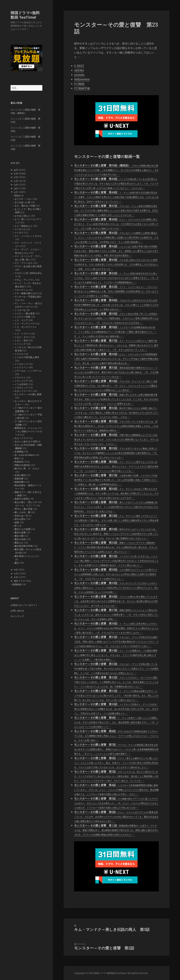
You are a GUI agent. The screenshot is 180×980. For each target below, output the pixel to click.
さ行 (16, 177)
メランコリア (21, 381)
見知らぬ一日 (21, 516)
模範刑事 (19, 479)
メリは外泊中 (21, 384)
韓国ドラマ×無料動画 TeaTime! (25, 15)
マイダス (19, 233)
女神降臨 (19, 452)
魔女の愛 (19, 536)
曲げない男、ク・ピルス (27, 468)
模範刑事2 (20, 482)
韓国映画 (17, 584)
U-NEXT (79, 66)
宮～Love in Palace (24, 455)
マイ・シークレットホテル (28, 236)
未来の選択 (20, 475)
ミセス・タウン (22, 337)
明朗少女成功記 (22, 465)
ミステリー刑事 (22, 317)
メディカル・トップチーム (28, 371)
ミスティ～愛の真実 (25, 313)
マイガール (20, 229)
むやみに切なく (22, 216)
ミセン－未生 (21, 340)
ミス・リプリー (22, 334)
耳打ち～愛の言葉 (23, 509)
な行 (16, 185)
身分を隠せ (20, 519)
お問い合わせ (17, 611)
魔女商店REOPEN (24, 546)
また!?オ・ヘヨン (23, 199)
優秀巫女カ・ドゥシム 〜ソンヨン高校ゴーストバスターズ (28, 431)
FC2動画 (79, 84)
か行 (16, 174)
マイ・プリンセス (23, 263)
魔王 (17, 563)
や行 (16, 570)
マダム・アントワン (25, 280)
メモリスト (20, 377)
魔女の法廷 (20, 539)
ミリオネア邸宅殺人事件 (27, 357)
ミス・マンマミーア (25, 324)
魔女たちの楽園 (22, 529)
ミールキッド (21, 364)
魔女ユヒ (19, 543)
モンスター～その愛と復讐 (28, 394)
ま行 (16, 192)
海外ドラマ (19, 581)
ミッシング (20, 344)
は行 (16, 188)
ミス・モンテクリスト (26, 327)
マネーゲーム (21, 290)
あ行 (16, 170)
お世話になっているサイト (24, 605)
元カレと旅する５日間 (26, 441)
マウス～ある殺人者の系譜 (28, 266)
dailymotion (82, 79)
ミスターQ (20, 310)
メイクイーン (21, 367)
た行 (16, 181)
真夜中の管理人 (22, 499)
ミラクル (19, 354)
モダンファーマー (23, 391)
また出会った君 (22, 202)
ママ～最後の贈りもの (26, 293)
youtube (79, 75)
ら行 (16, 573)
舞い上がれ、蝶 (22, 512)
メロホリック (21, 388)
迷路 (17, 522)
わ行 (16, 577)
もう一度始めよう (23, 226)
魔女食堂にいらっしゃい (27, 556)
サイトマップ (17, 616)
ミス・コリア (21, 320)
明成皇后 (19, 462)
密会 (17, 458)
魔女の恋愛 (20, 532)
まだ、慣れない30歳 (25, 206)
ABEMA (79, 70)
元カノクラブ (21, 438)
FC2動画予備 (82, 88)
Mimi (17, 196)
